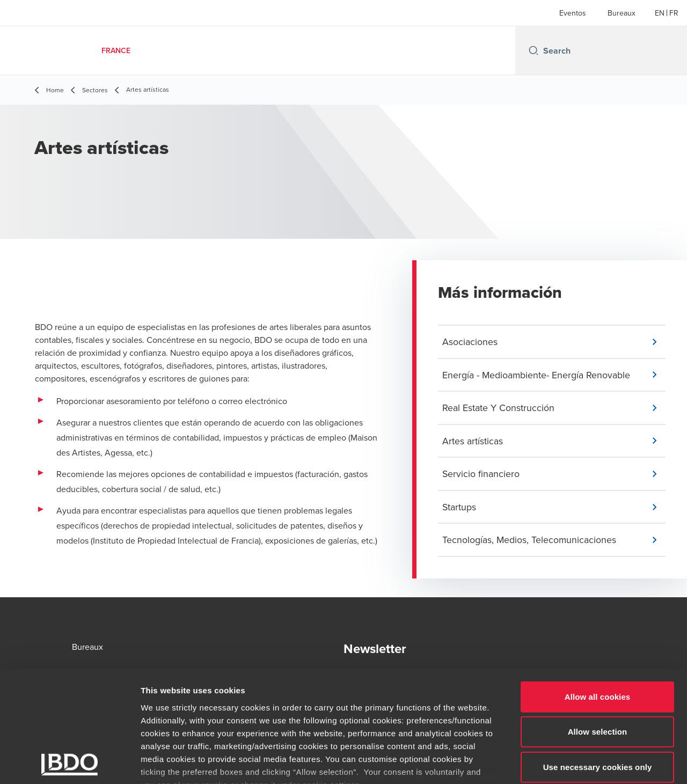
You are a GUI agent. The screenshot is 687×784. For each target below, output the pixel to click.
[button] (554, 342)
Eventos (573, 13)
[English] (660, 13)
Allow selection (598, 655)
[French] (674, 13)
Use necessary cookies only (598, 690)
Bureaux (622, 13)
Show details (563, 763)
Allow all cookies (598, 620)
